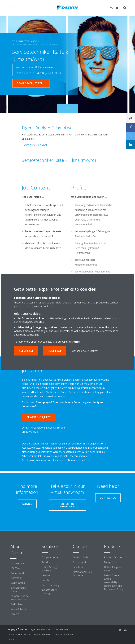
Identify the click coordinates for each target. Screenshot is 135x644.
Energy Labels (112, 562)
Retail (45, 562)
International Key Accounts (82, 574)
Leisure (46, 575)
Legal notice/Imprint (40, 629)
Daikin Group (18, 583)
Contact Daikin (81, 557)
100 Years (16, 568)
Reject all (55, 351)
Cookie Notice (71, 342)
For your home (50, 557)
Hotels (45, 580)
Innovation (16, 578)
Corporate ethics (42, 634)
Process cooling (51, 585)
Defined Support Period (113, 569)
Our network (17, 573)
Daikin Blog (17, 604)
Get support (79, 562)
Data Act (11, 639)
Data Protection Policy (18, 634)
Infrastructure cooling (49, 592)
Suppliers (78, 567)
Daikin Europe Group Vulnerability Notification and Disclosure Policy (114, 582)
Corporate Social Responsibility (20, 598)
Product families (113, 557)
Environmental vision (18, 589)
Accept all (26, 351)
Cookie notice (61, 629)
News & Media (19, 609)
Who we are (17, 563)
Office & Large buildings (50, 569)
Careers (15, 614)
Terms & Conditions (64, 634)
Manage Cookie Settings (85, 351)
